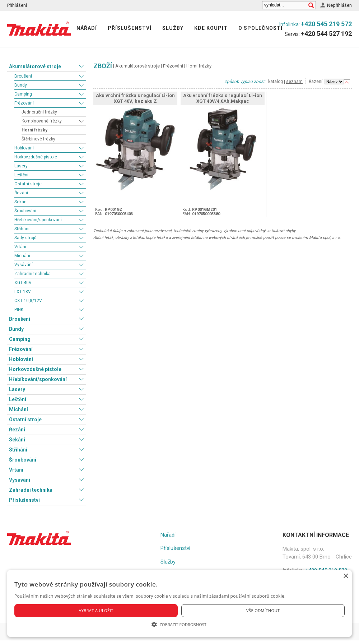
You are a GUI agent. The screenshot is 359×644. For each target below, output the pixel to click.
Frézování (24, 103)
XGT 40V (23, 283)
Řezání (21, 193)
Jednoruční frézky (39, 112)
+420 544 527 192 (326, 34)
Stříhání (22, 229)
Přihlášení (17, 5)
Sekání (21, 202)
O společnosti (260, 28)
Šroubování (25, 211)
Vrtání (20, 247)
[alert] (179, 603)
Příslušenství (130, 28)
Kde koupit (211, 28)
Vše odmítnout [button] (263, 610)
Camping (23, 94)
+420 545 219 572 (326, 24)
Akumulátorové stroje (35, 66)
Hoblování (24, 148)
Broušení (23, 76)
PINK (19, 310)
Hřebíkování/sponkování (38, 220)
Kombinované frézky (42, 121)
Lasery (21, 166)
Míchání (22, 256)
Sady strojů (25, 238)
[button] (179, 624)
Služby (173, 28)
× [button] (346, 576)
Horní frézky (34, 130)
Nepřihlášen (339, 5)
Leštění (21, 175)
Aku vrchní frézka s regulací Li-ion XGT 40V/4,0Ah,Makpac (223, 98)
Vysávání (24, 265)
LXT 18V (23, 292)
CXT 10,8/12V (28, 301)
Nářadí (87, 28)
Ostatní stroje (28, 184)
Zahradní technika (32, 274)
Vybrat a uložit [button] (96, 610)
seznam (294, 82)
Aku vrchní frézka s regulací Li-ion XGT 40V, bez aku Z (135, 98)
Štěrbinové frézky (38, 139)
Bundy (21, 85)
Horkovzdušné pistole (36, 157)
